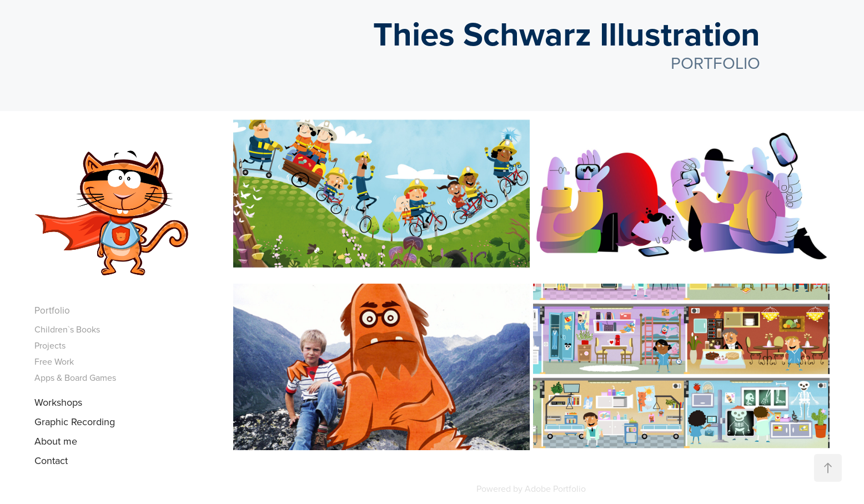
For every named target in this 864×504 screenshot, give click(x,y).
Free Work (54, 361)
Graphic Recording (75, 422)
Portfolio (52, 310)
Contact (51, 460)
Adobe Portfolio (555, 488)
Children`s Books (67, 329)
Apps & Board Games (75, 377)
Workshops (58, 402)
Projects (50, 345)
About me (56, 441)
